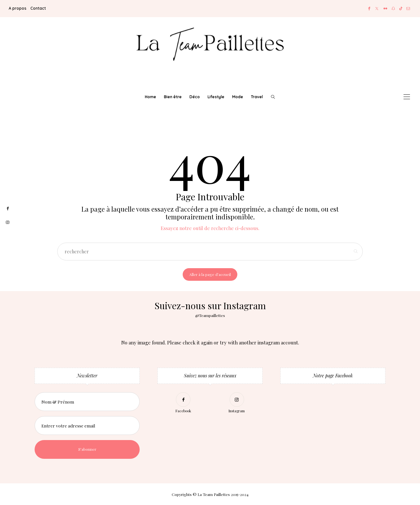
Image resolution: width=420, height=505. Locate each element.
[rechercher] (273, 97)
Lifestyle (216, 97)
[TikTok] (401, 9)
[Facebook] (369, 9)
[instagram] (8, 223)
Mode (238, 97)
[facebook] (8, 209)
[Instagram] (237, 404)
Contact (38, 8)
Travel (257, 97)
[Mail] (408, 9)
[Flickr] (385, 9)
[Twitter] (377, 9)
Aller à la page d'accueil (210, 274)
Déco (195, 97)
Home (151, 97)
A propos (18, 8)
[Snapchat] (393, 9)
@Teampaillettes (210, 315)
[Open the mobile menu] (407, 97)
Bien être (173, 97)
